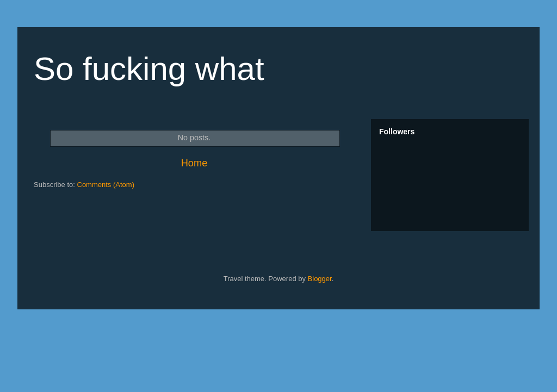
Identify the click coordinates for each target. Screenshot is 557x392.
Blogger (320, 279)
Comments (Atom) (106, 185)
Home (194, 163)
